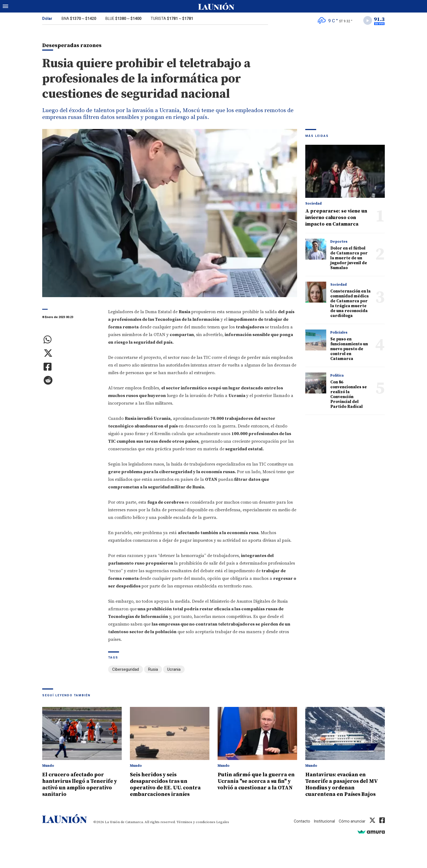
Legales (223, 822)
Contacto (300, 821)
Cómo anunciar (352, 821)
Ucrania (174, 670)
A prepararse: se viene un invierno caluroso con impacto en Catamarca (336, 219)
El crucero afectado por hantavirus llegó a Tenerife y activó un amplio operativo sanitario (81, 785)
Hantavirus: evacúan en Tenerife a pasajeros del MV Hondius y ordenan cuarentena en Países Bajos (344, 785)
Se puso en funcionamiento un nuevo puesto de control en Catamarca (349, 350)
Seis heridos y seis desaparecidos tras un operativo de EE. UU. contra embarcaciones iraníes (168, 785)
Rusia (153, 670)
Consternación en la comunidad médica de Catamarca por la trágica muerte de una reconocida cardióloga (350, 305)
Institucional (323, 821)
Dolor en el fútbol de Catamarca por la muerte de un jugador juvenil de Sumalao (349, 259)
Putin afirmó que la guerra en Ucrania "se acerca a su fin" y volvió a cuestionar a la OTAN (255, 785)
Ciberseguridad (126, 670)
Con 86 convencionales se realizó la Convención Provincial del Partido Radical (349, 395)
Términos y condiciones (196, 822)
